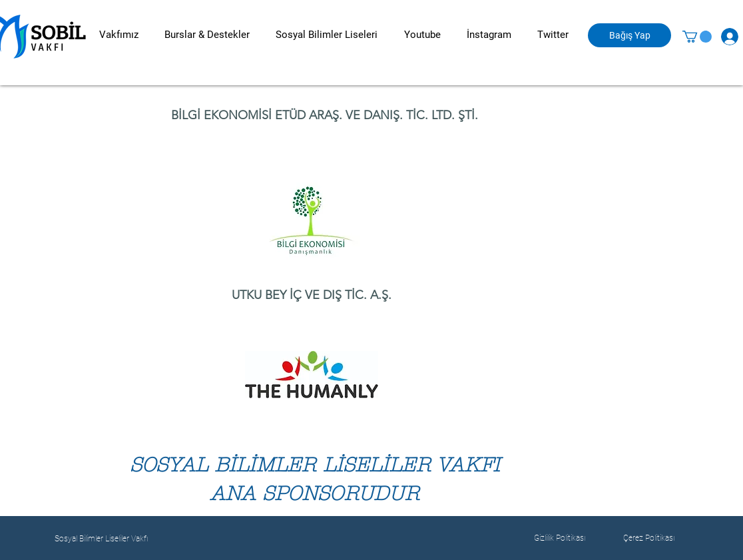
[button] (119, 35)
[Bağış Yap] (629, 35)
